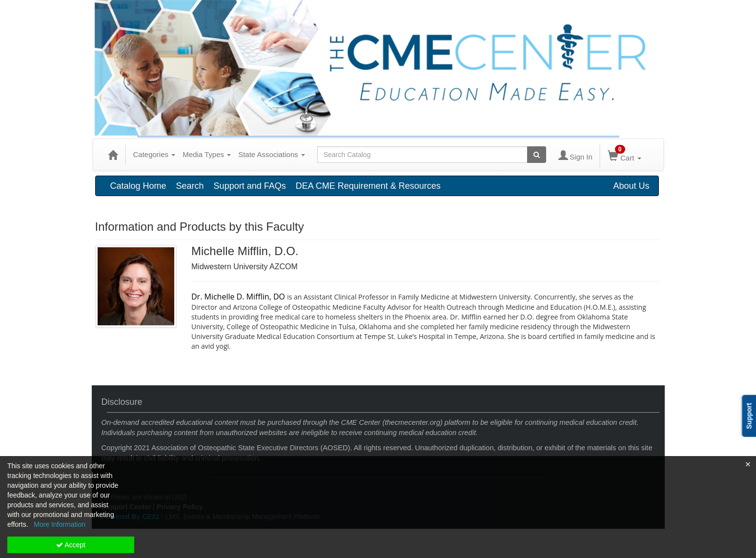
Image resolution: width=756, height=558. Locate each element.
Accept (71, 545)
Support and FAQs (250, 186)
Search (190, 186)
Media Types (207, 154)
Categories (154, 154)
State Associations (272, 154)
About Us (631, 186)
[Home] (113, 155)
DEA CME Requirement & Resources (368, 186)
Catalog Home (138, 186)
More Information (60, 524)
